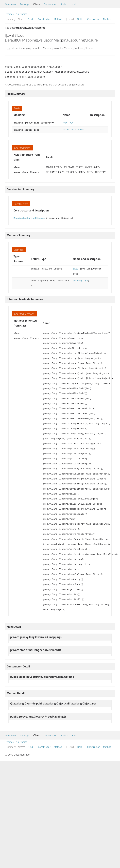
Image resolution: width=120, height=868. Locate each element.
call (76, 268)
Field (30, 19)
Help (74, 4)
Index (64, 4)
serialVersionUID (74, 129)
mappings (68, 123)
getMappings (80, 280)
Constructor (44, 19)
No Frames (22, 14)
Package (25, 4)
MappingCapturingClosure (29, 217)
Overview (10, 4)
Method (58, 19)
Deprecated (50, 4)
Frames (10, 14)
